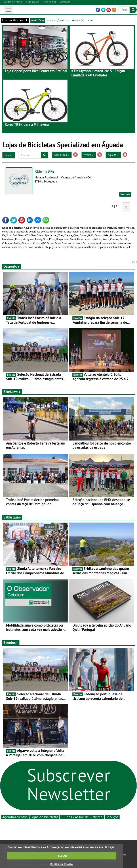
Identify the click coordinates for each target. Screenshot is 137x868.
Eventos (11, 642)
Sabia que (12, 517)
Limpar (9, 155)
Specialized (62, 155)
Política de (62, 864)
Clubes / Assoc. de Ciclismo (82, 817)
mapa (90, 20)
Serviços (112, 817)
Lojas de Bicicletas (44, 817)
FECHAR (62, 856)
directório (38, 20)
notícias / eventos (58, 20)
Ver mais (125, 194)
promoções (78, 20)
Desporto (12, 266)
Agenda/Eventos (15, 817)
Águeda (113, 155)
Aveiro (89, 155)
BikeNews (12, 392)
